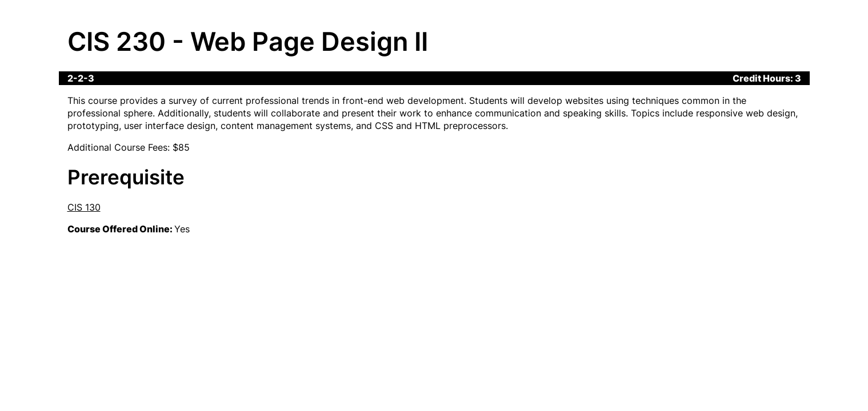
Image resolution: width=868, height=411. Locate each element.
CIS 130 (84, 207)
